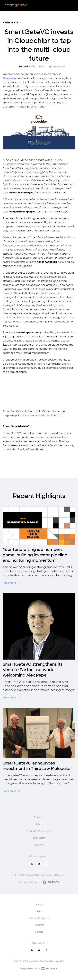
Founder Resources (39, 831)
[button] (73, 5)
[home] (16, 5)
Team (39, 824)
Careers (39, 845)
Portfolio (39, 817)
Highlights (39, 838)
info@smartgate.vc (39, 856)
